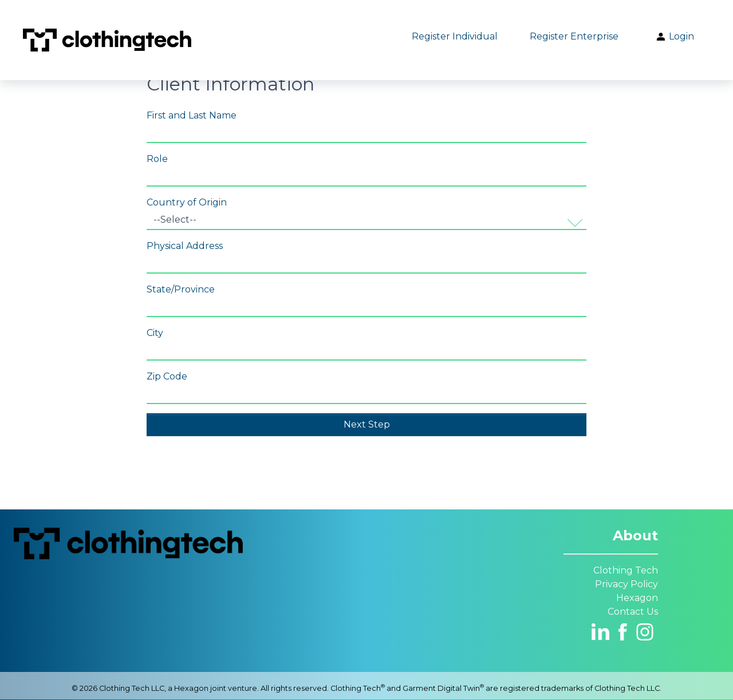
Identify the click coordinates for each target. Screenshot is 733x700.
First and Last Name (192, 115)
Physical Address (185, 246)
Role (157, 159)
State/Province (181, 289)
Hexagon (637, 598)
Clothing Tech (626, 570)
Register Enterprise (574, 36)
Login (675, 37)
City (155, 333)
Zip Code (167, 376)
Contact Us (633, 612)
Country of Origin (187, 202)
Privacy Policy (626, 584)
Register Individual (455, 36)
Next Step (367, 424)
